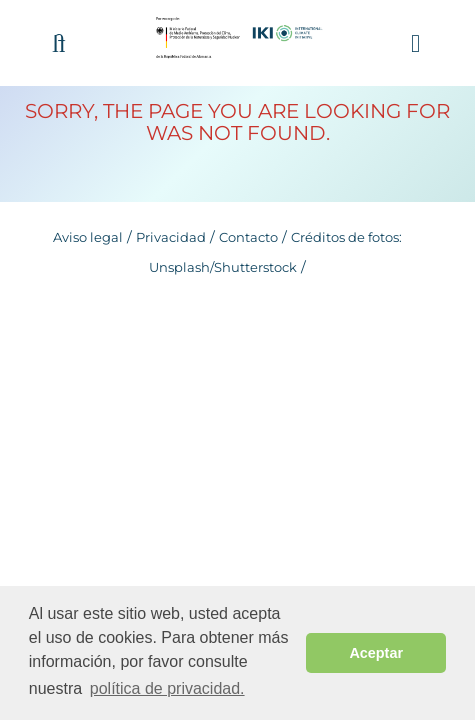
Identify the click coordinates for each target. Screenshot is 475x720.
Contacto (248, 237)
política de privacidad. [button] (167, 688)
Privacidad (171, 237)
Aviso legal (88, 237)
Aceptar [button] (376, 653)
